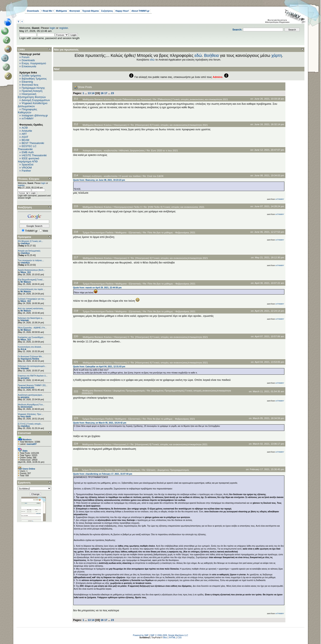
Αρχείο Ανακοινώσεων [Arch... (31, 270)
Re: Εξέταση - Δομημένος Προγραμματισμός (166, 470)
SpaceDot (28, 165)
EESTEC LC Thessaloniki (27, 148)
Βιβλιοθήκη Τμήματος (34, 79)
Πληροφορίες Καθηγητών (28, 111)
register (64, 28)
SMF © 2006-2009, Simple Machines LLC (169, 635)
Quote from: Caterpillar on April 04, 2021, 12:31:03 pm (99, 367)
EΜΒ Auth (28, 152)
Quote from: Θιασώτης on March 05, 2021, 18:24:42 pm (100, 423)
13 (89, 93)
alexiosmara (26, 407)
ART (24, 134)
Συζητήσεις (107, 11)
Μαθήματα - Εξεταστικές (128, 232)
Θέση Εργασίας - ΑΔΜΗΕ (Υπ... (32, 328)
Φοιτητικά (75, 11)
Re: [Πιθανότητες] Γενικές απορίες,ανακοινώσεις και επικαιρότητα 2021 (191, 99)
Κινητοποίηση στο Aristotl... (30, 347)
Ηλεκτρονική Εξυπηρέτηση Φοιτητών (32, 96)
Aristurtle (27, 131)
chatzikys (25, 243)
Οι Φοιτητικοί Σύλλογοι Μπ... (31, 357)
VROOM (27, 168)
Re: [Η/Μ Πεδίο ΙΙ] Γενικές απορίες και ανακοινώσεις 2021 (174, 207)
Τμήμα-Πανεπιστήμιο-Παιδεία (98, 232)
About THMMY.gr (140, 11)
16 (102, 93)
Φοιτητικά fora (30, 85)
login (53, 28)
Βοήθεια (211, 55)
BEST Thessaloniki (33, 143)
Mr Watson (26, 282)
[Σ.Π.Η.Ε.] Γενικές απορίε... (30, 424)
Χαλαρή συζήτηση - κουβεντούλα (100, 150)
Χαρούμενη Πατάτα (30, 359)
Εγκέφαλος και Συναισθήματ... (31, 337)
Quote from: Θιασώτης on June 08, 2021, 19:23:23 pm (99, 180)
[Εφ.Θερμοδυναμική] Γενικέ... (31, 280)
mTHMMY (28, 119)
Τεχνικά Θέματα (91, 11)
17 (106, 93)
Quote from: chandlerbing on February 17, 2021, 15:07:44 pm (103, 474)
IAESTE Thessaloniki (34, 155)
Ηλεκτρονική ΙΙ (121, 125)
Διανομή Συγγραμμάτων (36, 100)
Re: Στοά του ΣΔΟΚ (153, 176)
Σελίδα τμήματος (31, 76)
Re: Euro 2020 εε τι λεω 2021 (162, 150)
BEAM (25, 140)
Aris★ (23, 349)
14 (93, 93)
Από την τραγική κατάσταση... (31, 309)
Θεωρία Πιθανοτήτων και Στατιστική (132, 99)
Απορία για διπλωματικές (29, 251)
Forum (26, 57)
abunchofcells (27, 388)
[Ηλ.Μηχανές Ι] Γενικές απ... (30, 241)
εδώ (198, 55)
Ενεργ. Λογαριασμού (34, 63)
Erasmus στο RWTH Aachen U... (33, 376)
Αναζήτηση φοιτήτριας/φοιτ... (31, 395)
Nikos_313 (25, 272)
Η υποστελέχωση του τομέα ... (31, 289)
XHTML (172, 638)
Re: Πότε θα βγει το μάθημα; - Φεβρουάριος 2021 (169, 232)
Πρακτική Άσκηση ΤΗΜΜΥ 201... (33, 385)
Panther (26, 171)
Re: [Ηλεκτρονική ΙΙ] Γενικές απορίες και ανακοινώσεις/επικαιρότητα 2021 (169, 125)
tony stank (26, 416)
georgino (25, 378)
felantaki (25, 320)
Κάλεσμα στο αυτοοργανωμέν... (32, 366)
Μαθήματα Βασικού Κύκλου (97, 99)
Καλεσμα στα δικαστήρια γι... (31, 318)
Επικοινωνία (29, 66)
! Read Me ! (48, 11)
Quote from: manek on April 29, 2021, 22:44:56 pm (97, 288)
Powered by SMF (141, 635)
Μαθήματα (61, 11)
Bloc (165, 638)
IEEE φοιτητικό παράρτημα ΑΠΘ (29, 160)
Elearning (27, 82)
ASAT (25, 137)
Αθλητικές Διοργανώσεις (132, 150)
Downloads (33, 11)
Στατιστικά (24, 433)
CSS (179, 638)
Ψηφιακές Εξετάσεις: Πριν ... (31, 414)
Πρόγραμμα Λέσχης (33, 88)
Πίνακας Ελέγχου (29, 179)
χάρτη (277, 55)
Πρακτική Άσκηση (32, 91)
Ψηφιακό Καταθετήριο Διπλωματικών (33, 105)
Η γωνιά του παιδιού (130, 176)
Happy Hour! (122, 11)
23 (112, 93)
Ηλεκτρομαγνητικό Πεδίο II (128, 207)
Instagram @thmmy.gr (35, 115)
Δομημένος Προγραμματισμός (129, 391)
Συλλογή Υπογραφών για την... (32, 299)
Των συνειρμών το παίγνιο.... (31, 260)
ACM (25, 128)
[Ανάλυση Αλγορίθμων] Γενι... (31, 405)
